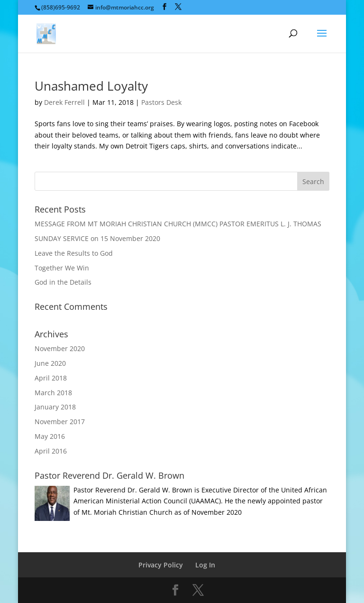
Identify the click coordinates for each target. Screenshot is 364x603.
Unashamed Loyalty (91, 86)
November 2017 (60, 422)
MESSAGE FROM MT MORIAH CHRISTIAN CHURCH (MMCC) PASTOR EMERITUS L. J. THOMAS (178, 224)
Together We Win (62, 268)
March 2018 (53, 393)
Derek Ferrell (64, 102)
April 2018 (51, 378)
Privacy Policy (161, 565)
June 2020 (50, 363)
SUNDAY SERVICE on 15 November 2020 (97, 238)
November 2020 (60, 348)
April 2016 (51, 451)
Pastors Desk (161, 102)
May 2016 (50, 436)
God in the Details (63, 282)
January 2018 (55, 407)
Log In (205, 565)
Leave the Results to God (74, 253)
